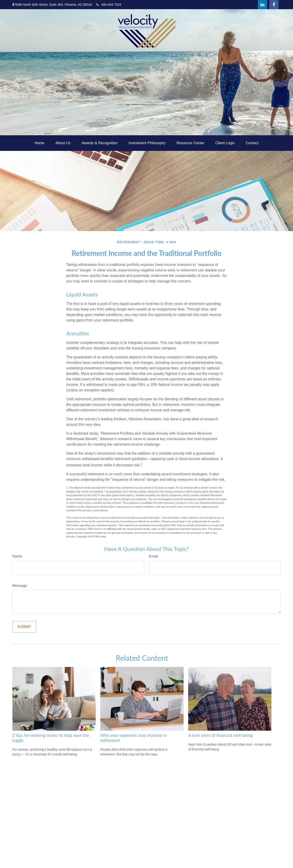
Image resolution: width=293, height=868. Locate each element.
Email (153, 556)
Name (17, 556)
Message (20, 586)
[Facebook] (274, 5)
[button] (40, 143)
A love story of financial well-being (220, 735)
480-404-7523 (109, 5)
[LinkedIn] (262, 5)
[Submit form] (24, 627)
